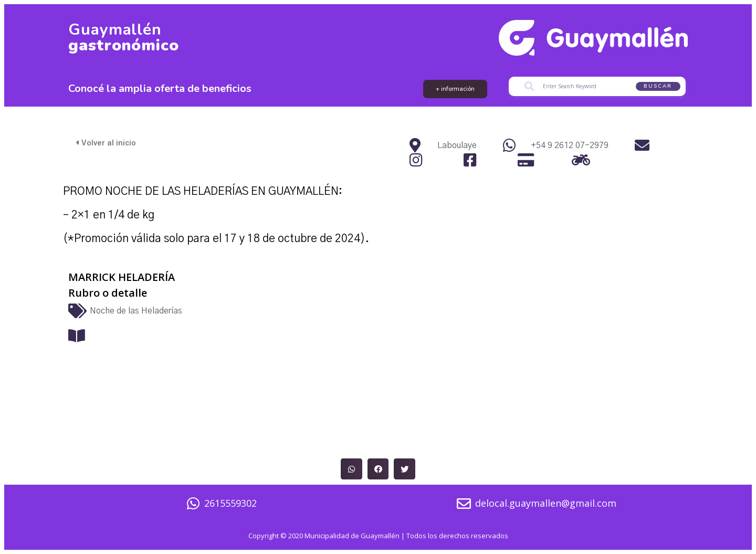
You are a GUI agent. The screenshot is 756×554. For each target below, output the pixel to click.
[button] (351, 469)
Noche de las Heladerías (136, 311)
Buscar (658, 86)
